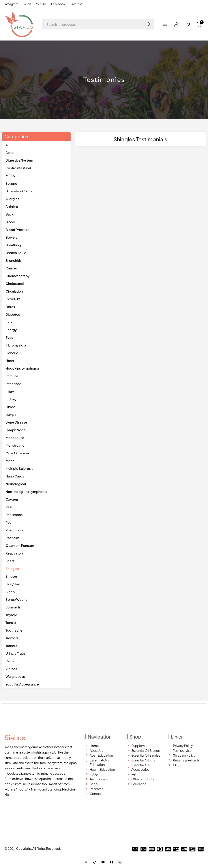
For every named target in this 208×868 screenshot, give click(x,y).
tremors (12, 638)
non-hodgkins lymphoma (26, 491)
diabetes (13, 314)
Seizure (11, 183)
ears (9, 322)
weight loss (15, 676)
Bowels (11, 237)
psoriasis (12, 538)
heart (10, 360)
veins (10, 661)
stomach (13, 607)
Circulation (14, 291)
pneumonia (14, 530)
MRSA (10, 176)
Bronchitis (14, 260)
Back (9, 214)
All (7, 145)
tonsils (11, 622)
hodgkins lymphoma (22, 368)
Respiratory (15, 553)
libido (10, 407)
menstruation (16, 445)
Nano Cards (15, 476)
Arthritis (12, 206)
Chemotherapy (18, 276)
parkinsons (14, 515)
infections (13, 384)
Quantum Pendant (20, 545)
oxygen (12, 499)
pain (9, 507)
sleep (10, 592)
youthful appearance (22, 684)
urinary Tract (15, 653)
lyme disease (16, 422)
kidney (11, 399)
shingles (12, 569)
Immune (12, 376)
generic (12, 353)
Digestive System (19, 160)
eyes (9, 337)
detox (10, 307)
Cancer (11, 268)
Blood (10, 222)
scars (10, 561)
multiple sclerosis (19, 468)
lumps (11, 414)
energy (11, 330)
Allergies (12, 199)
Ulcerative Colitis (19, 191)
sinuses (12, 576)
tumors (11, 646)
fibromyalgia (16, 345)
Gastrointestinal (18, 168)
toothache (14, 630)
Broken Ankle (16, 253)
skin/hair (13, 584)
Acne (10, 152)
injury (10, 391)
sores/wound (17, 599)
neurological (16, 484)
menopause (15, 438)
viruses (11, 669)
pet (8, 522)
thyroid (11, 615)
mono (10, 461)
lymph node (16, 430)
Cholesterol (15, 283)
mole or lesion (17, 453)
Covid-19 (13, 299)
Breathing (13, 245)
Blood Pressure (18, 229)
